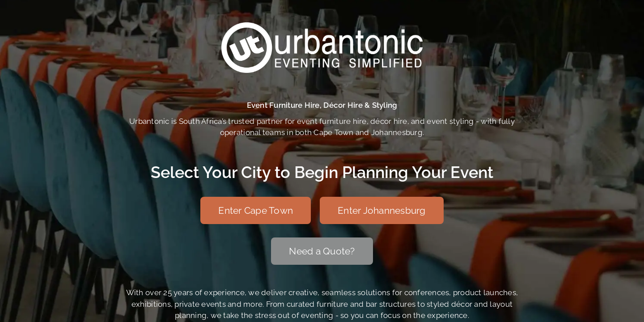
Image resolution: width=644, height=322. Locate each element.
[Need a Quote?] (322, 251)
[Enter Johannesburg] (382, 210)
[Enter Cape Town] (256, 210)
